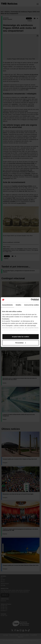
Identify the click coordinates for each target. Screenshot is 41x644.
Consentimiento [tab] (7, 305)
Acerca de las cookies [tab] (32, 305)
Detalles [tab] (18, 305)
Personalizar (21, 343)
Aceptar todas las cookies (20, 337)
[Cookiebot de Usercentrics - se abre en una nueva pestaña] (31, 300)
